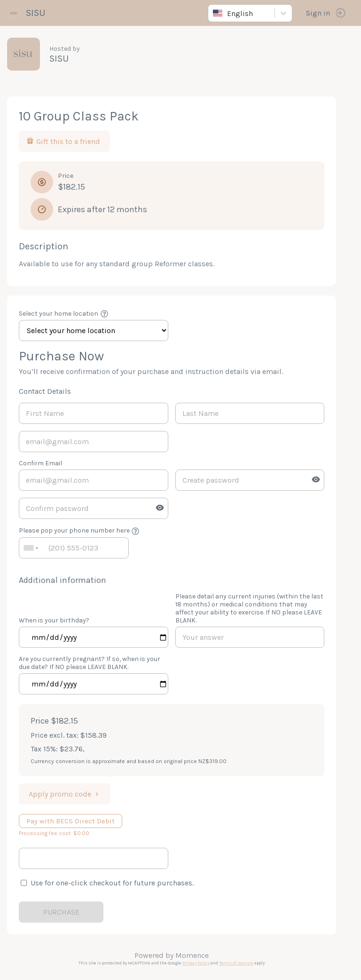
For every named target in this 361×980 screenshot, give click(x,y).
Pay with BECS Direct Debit (71, 821)
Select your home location (59, 314)
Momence (192, 955)
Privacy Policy (196, 963)
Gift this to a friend (63, 141)
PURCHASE (61, 912)
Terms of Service (236, 963)
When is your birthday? (54, 620)
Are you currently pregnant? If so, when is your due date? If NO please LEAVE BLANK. (90, 663)
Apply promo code (65, 794)
